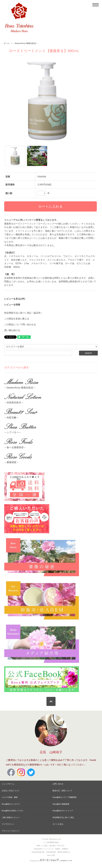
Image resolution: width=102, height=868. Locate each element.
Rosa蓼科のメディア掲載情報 (65, 797)
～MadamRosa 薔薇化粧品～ (25, 43)
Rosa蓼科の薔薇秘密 (61, 804)
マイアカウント (8, 824)
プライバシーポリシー (11, 831)
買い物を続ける (12, 330)
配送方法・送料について (62, 791)
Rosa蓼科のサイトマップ (63, 811)
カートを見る (58, 824)
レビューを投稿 (12, 305)
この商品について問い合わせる (20, 324)
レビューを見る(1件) (15, 299)
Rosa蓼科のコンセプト (11, 804)
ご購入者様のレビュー (11, 817)
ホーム (6, 43)
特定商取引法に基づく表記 (63, 817)
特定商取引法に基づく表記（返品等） (23, 313)
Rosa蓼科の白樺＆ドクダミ (13, 811)
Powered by (51, 861)
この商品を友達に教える (17, 319)
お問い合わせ (58, 784)
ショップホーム (8, 784)
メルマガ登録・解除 (10, 797)
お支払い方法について (11, 791)
